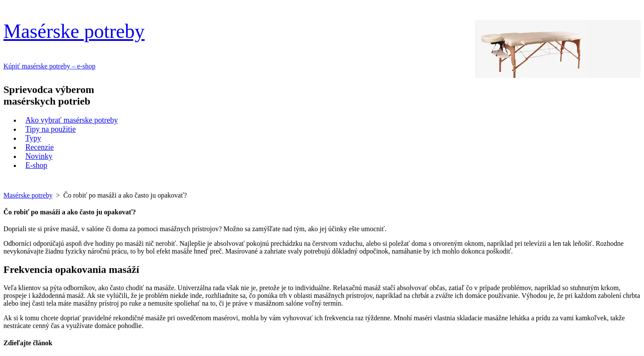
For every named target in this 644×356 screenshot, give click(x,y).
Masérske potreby (74, 31)
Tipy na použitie (51, 129)
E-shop (36, 165)
